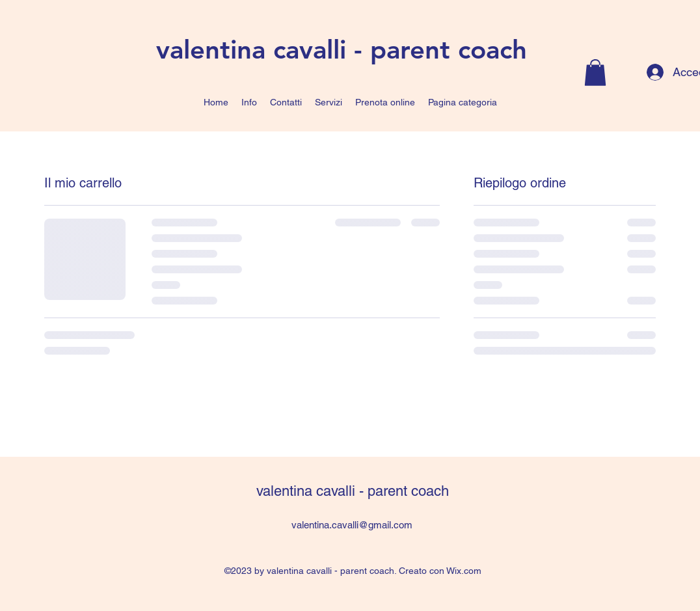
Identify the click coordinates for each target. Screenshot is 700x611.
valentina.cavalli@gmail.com (352, 525)
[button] (595, 73)
